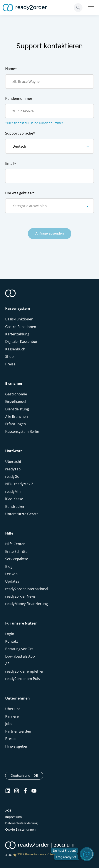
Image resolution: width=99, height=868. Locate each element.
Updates (12, 581)
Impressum (13, 817)
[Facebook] (25, 792)
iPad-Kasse (14, 499)
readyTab (13, 469)
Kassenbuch (15, 349)
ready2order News (20, 596)
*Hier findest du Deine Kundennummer (34, 123)
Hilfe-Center (15, 544)
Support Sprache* (20, 133)
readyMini (13, 491)
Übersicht (13, 461)
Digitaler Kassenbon (22, 342)
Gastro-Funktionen (21, 327)
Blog (9, 566)
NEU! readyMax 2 (19, 484)
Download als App (20, 656)
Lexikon (11, 574)
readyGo (12, 476)
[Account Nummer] (49, 111)
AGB (8, 811)
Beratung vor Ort (19, 649)
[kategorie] (49, 206)
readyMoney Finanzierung (27, 604)
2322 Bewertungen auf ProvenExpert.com (46, 854)
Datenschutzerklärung (21, 823)
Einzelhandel (16, 402)
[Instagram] (17, 792)
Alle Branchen (17, 417)
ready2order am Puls (23, 679)
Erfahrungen (16, 424)
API (8, 664)
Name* (11, 69)
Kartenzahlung (17, 334)
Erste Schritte (16, 551)
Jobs (9, 724)
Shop (9, 357)
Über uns (13, 709)
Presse (11, 739)
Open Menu (91, 8)
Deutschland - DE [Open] (27, 775)
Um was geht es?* (20, 193)
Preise (10, 364)
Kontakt (12, 641)
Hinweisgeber (16, 746)
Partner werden (18, 731)
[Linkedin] (8, 792)
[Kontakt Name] (49, 82)
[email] (49, 176)
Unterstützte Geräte (22, 514)
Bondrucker (15, 506)
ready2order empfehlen (25, 671)
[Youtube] (34, 792)
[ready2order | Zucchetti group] (40, 846)
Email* (11, 163)
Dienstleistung (17, 409)
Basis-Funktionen (19, 319)
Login (10, 634)
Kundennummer (19, 98)
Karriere (12, 716)
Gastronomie (16, 394)
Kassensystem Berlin (22, 432)
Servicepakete (17, 559)
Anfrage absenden (49, 233)
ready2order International (27, 589)
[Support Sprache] (49, 146)
